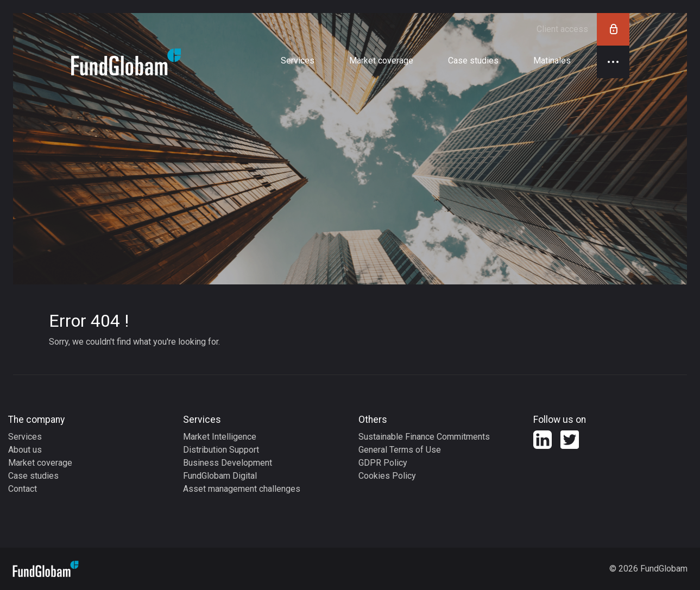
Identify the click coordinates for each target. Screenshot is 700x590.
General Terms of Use (400, 450)
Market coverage (40, 463)
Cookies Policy (387, 476)
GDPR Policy (383, 463)
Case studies (33, 476)
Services (25, 437)
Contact (23, 489)
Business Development (228, 463)
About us (25, 450)
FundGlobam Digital (220, 476)
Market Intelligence (220, 437)
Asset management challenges (242, 489)
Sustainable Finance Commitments (424, 437)
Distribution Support (221, 450)
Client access (583, 29)
